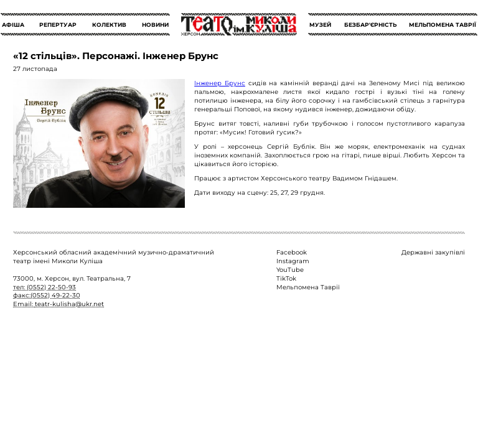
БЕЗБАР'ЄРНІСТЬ (370, 25)
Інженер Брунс (220, 83)
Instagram (293, 261)
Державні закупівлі (433, 252)
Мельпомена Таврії (308, 287)
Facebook (292, 252)
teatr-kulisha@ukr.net (69, 304)
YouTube (290, 269)
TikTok (286, 278)
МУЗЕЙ (320, 25)
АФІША (13, 25)
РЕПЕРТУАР (58, 25)
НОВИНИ (155, 25)
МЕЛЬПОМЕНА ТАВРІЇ (443, 25)
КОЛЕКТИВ (109, 25)
